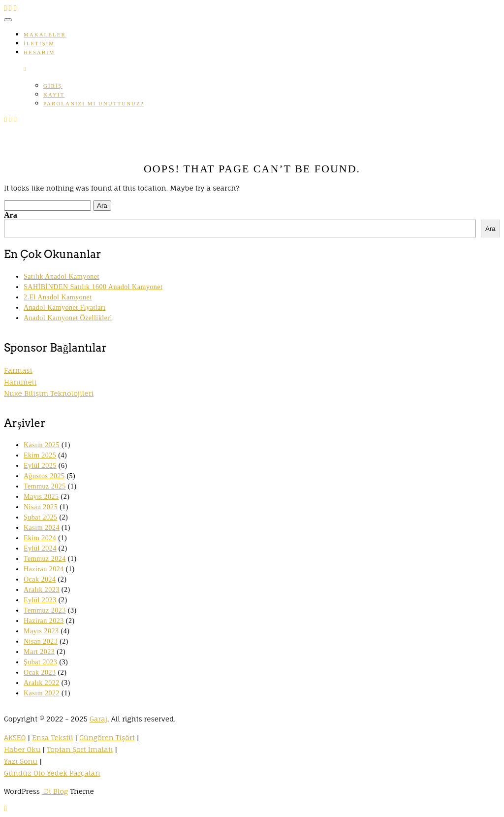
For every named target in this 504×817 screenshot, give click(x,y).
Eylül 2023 (40, 600)
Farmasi (18, 370)
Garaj (98, 719)
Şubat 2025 (40, 517)
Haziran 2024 (44, 569)
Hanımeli (20, 382)
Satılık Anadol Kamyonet (62, 277)
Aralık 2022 (42, 683)
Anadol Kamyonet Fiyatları (64, 308)
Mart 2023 (39, 652)
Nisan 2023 (41, 641)
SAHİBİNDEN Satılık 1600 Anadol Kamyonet (93, 287)
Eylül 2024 (40, 548)
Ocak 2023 (40, 672)
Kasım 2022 (42, 693)
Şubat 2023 (40, 662)
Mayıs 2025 (41, 497)
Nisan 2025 (41, 507)
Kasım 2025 (42, 445)
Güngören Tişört (107, 737)
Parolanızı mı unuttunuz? (94, 103)
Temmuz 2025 (45, 486)
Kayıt (54, 95)
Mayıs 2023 (41, 631)
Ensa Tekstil (52, 737)
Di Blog (55, 791)
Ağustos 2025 (44, 476)
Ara (11, 215)
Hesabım (39, 52)
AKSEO (15, 737)
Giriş (53, 86)
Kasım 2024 (42, 528)
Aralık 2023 (42, 590)
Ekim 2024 (40, 538)
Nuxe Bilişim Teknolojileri (49, 393)
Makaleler (45, 34)
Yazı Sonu (21, 761)
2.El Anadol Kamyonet (58, 297)
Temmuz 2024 (45, 559)
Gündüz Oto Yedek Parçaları (52, 773)
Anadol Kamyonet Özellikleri (68, 318)
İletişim (39, 43)
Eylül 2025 (40, 466)
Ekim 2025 (40, 455)
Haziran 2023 (44, 621)
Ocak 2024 (40, 579)
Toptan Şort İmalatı (80, 749)
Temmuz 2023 (45, 610)
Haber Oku (22, 749)
